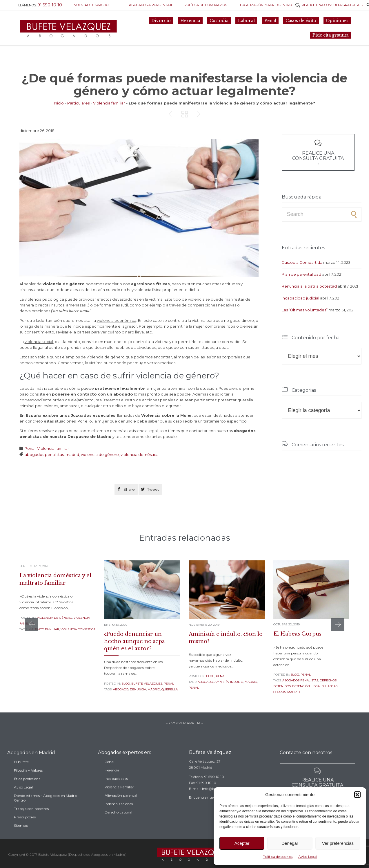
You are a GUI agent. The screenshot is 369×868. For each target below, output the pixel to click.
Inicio (59, 103)
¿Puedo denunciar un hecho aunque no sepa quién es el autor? (134, 641)
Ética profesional (28, 790)
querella (170, 689)
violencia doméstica (140, 454)
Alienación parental (121, 805)
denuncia (138, 689)
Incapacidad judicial (300, 298)
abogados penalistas (44, 454)
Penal (30, 448)
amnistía (222, 682)
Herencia (112, 780)
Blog (126, 684)
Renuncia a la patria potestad (309, 286)
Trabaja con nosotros (31, 820)
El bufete (21, 774)
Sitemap (21, 837)
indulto (237, 682)
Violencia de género (54, 618)
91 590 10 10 (214, 784)
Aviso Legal (308, 857)
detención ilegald (308, 686)
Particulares (78, 103)
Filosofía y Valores (28, 782)
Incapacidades (116, 789)
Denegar (290, 843)
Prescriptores (25, 829)
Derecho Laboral (118, 822)
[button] (357, 795)
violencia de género (100, 454)
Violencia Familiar (119, 797)
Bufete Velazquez (147, 684)
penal (194, 688)
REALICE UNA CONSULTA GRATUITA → (329, 5)
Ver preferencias (338, 843)
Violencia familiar (109, 103)
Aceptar (242, 843)
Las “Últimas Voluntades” (305, 310)
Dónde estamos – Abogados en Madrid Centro (46, 810)
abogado (121, 689)
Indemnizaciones (119, 814)
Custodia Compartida (302, 262)
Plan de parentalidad (301, 274)
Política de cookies (278, 857)
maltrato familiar (44, 629)
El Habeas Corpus (297, 634)
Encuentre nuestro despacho (213, 805)
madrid (72, 454)
